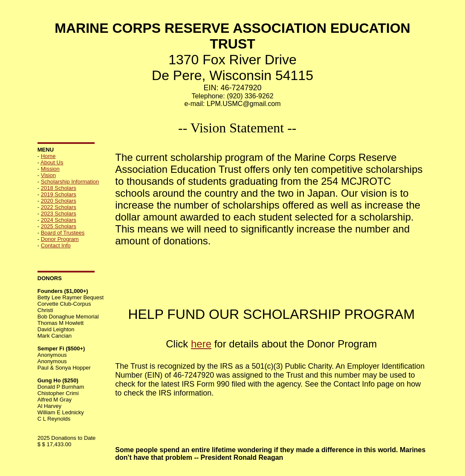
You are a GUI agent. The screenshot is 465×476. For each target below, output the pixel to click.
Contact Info (56, 245)
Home (48, 156)
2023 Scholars (59, 214)
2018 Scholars (59, 188)
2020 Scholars (59, 201)
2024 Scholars (59, 220)
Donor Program (60, 239)
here (201, 344)
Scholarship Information (70, 182)
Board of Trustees (63, 233)
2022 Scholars (59, 207)
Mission (50, 169)
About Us (52, 162)
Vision (48, 175)
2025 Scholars (59, 226)
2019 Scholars (59, 194)
